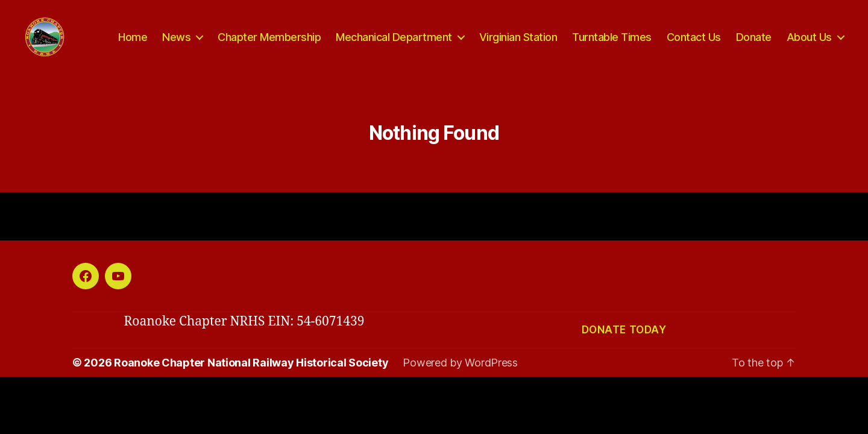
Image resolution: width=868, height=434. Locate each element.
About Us (809, 44)
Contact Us (694, 44)
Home (133, 44)
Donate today (624, 344)
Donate (754, 44)
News (176, 44)
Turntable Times (612, 44)
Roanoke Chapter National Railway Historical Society (251, 376)
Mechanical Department (394, 44)
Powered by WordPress (460, 376)
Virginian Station (518, 44)
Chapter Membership (269, 44)
